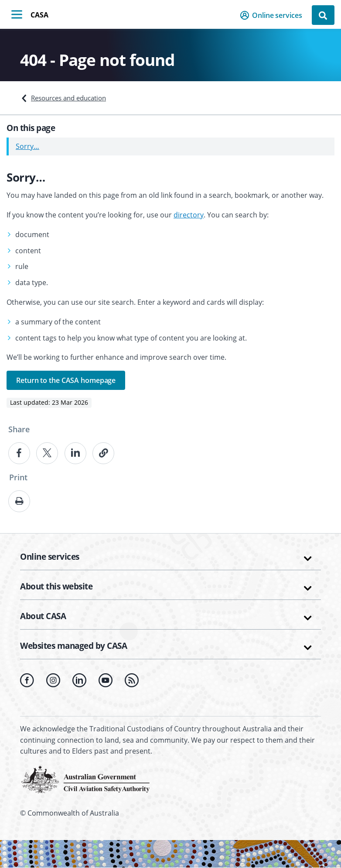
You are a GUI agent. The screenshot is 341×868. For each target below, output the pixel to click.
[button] (274, 15)
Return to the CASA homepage (66, 380)
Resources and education (68, 98)
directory (189, 215)
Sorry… (27, 146)
